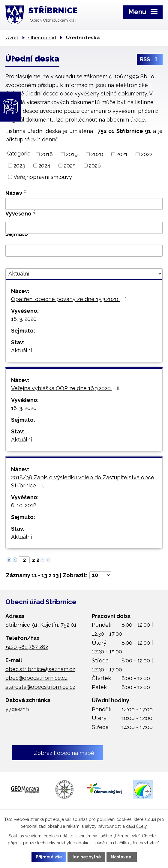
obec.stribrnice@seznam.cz (40, 669)
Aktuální (21, 350)
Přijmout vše (49, 857)
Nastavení (122, 857)
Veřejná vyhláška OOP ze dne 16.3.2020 (66, 388)
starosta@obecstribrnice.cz (40, 687)
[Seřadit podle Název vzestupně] (25, 190)
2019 (72, 154)
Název (14, 193)
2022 (147, 154)
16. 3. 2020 (24, 319)
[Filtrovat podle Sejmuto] (84, 251)
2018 (47, 154)
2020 (97, 154)
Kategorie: (18, 154)
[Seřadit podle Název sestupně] (25, 193)
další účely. (137, 826)
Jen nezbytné (86, 857)
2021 (122, 154)
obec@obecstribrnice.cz (36, 678)
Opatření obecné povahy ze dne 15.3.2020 (70, 299)
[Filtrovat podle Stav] (84, 274)
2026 (95, 166)
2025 (70, 166)
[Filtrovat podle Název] (84, 204)
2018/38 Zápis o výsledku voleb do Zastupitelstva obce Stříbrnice (83, 481)
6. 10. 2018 (24, 505)
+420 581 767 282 (27, 647)
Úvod (12, 38)
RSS (150, 59)
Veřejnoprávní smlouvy (43, 177)
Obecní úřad (42, 38)
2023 (19, 166)
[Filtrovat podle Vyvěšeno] (84, 228)
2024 (44, 166)
